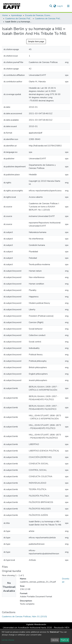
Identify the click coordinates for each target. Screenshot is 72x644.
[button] (55, 6)
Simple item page (36, 42)
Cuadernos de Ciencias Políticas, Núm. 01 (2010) (48, 19)
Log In (60, 6)
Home (5, 15)
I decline (55, 640)
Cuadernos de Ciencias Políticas (18, 19)
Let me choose (8, 640)
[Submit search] (51, 6)
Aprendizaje (16, 15)
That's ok (65, 640)
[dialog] (36, 637)
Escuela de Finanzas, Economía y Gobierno (38, 15)
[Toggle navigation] (68, 6)
